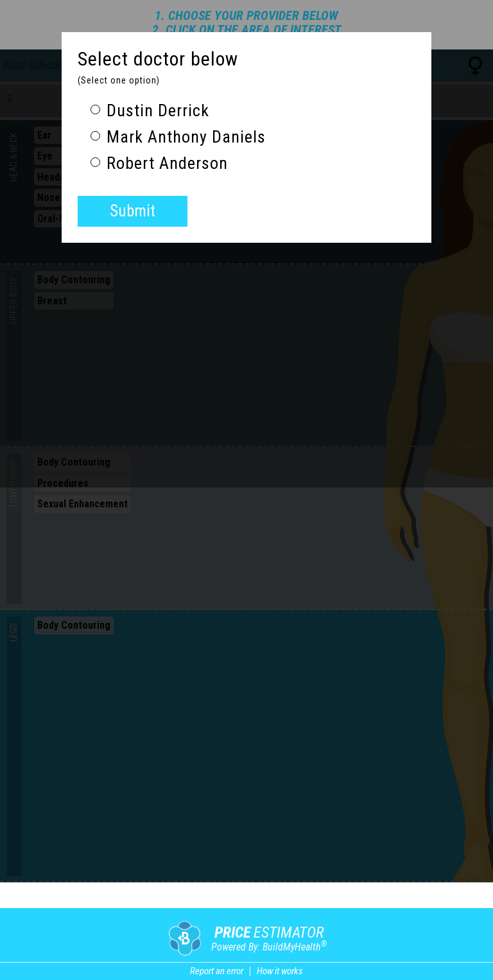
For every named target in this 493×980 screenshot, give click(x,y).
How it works (280, 971)
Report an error (217, 971)
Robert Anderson (159, 163)
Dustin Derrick (150, 111)
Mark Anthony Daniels (178, 137)
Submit (133, 211)
